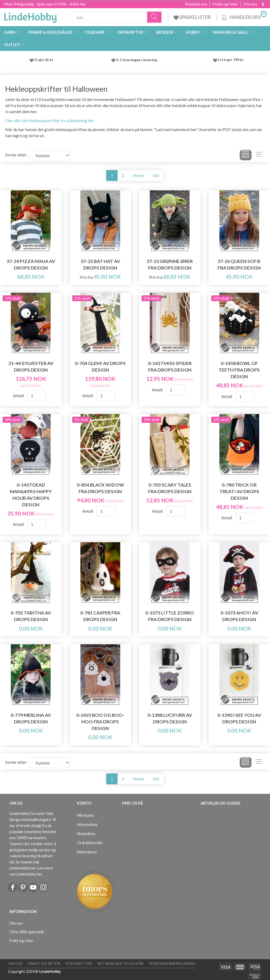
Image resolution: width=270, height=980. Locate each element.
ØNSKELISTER (192, 17)
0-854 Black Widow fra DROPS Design (100, 488)
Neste (138, 175)
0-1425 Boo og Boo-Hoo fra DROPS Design (100, 722)
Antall (19, 395)
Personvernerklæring (172, 964)
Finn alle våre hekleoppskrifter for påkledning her (50, 120)
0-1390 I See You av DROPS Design (239, 718)
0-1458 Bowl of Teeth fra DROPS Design (239, 370)
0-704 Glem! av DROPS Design (100, 367)
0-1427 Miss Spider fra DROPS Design (170, 367)
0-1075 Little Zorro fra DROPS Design (170, 616)
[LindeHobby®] (30, 16)
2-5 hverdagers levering (138, 60)
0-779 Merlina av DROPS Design (31, 718)
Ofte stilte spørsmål (26, 932)
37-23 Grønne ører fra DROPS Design (170, 265)
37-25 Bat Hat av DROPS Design (100, 265)
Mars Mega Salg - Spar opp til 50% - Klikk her (45, 4)
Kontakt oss (196, 4)
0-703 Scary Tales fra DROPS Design (170, 488)
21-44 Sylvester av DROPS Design (31, 367)
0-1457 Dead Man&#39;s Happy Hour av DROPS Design (31, 495)
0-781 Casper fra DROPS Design (100, 616)
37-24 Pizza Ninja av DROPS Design (31, 265)
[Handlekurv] (243, 16)
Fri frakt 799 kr (231, 60)
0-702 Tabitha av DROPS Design (31, 616)
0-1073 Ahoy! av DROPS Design (239, 616)
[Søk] (155, 17)
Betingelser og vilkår (120, 964)
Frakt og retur (225, 4)
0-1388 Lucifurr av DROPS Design (170, 718)
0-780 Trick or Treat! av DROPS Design (239, 491)
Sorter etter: (16, 155)
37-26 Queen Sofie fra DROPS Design (239, 265)
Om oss (250, 4)
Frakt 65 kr (44, 60)
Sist (156, 175)
